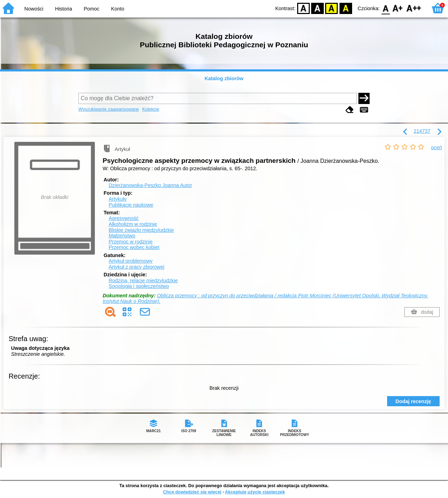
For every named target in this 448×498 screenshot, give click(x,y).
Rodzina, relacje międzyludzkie (143, 281)
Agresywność (124, 218)
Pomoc (92, 9)
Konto (118, 9)
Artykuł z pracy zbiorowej (136, 267)
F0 (386, 8)
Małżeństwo (122, 236)
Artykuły (117, 199)
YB (332, 8)
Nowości (34, 9)
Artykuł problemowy (131, 261)
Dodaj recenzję (413, 401)
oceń (437, 147)
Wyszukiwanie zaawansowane (109, 109)
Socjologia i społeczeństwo (139, 286)
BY (346, 8)
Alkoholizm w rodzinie (133, 224)
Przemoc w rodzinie (131, 242)
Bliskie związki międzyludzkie (141, 230)
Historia (64, 9)
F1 (398, 8)
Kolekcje (150, 109)
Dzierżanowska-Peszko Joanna (150, 185)
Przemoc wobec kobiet (134, 247)
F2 (414, 8)
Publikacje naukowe (131, 205)
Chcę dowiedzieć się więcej (192, 492)
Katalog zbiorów (224, 78)
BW (317, 8)
